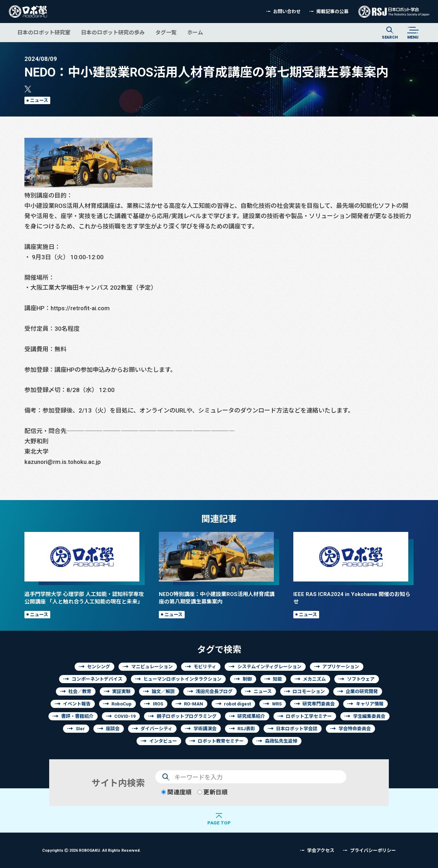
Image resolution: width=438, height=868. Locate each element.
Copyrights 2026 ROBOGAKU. (91, 850)
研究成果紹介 (251, 716)
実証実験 (121, 691)
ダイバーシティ (156, 729)
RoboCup (122, 704)
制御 (247, 679)
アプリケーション (341, 667)
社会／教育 (80, 691)
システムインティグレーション (269, 667)
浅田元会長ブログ (214, 691)
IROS (158, 704)
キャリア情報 (370, 704)
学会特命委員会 (355, 729)
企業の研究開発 (362, 691)
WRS (277, 704)
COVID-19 (125, 716)
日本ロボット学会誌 (297, 729)
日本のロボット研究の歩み (113, 32)
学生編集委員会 (369, 716)
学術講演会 (205, 729)
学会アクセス (321, 850)
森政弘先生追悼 (281, 741)
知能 (277, 679)
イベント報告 (77, 704)
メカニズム (314, 679)
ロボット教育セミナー (221, 741)
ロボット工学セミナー (309, 716)
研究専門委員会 (319, 704)
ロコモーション (309, 691)
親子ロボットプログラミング (187, 716)
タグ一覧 (166, 32)
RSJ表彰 (246, 729)
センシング (99, 667)
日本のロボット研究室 (44, 32)
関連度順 (176, 792)
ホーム (195, 32)
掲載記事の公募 (332, 12)
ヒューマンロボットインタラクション (182, 679)
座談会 (113, 729)
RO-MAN (194, 704)
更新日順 (212, 792)
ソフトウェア (361, 679)
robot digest (237, 704)
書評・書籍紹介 (77, 716)
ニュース (39, 100)
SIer (80, 729)
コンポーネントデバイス (97, 679)
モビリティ (205, 667)
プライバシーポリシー (373, 850)
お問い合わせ (287, 12)
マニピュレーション (152, 667)
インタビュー (163, 741)
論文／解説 (163, 691)
